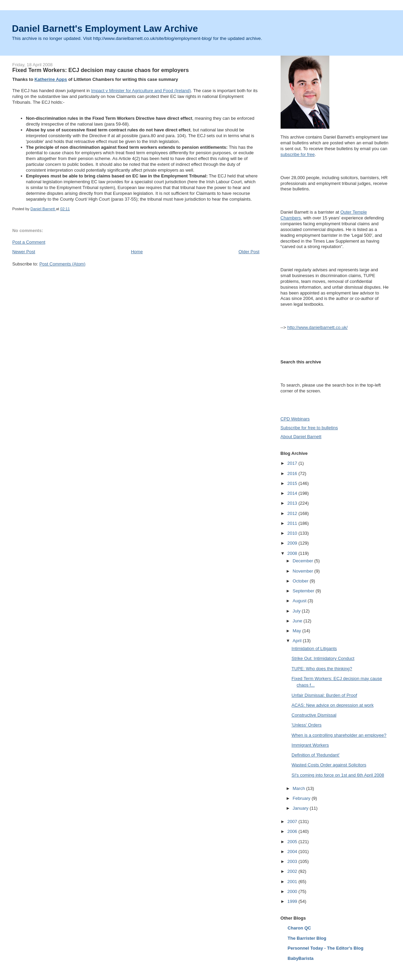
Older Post (249, 252)
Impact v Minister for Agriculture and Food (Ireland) (141, 91)
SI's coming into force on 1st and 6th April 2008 (338, 775)
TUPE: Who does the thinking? (322, 669)
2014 (293, 493)
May (297, 631)
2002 (293, 871)
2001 (293, 882)
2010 (293, 533)
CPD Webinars (295, 419)
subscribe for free (298, 154)
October (301, 581)
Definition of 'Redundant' (316, 755)
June (298, 621)
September (304, 591)
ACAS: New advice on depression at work (333, 705)
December (303, 561)
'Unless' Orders (307, 725)
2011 (293, 523)
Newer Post (24, 252)
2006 (293, 831)
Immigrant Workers (310, 745)
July (297, 611)
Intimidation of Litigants (314, 648)
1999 (293, 901)
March (299, 788)
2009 (293, 543)
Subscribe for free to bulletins (309, 428)
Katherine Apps (51, 79)
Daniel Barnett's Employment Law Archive (105, 28)
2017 (293, 463)
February (302, 798)
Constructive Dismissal (314, 715)
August (300, 601)
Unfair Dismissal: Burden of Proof (324, 695)
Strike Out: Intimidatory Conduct (323, 658)
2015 (293, 483)
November (303, 571)
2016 (293, 473)
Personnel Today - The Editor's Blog (326, 948)
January (301, 808)
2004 (293, 852)
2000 (293, 891)
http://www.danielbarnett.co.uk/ (317, 327)
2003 (293, 861)
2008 (293, 553)
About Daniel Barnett (301, 437)
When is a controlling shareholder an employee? (339, 735)
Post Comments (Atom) (62, 264)
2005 (293, 842)
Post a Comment (29, 242)
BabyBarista (301, 958)
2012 (293, 513)
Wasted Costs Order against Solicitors (329, 765)
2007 (293, 822)
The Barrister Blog (307, 938)
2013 (293, 503)
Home (137, 252)
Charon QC (300, 928)
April (298, 641)
